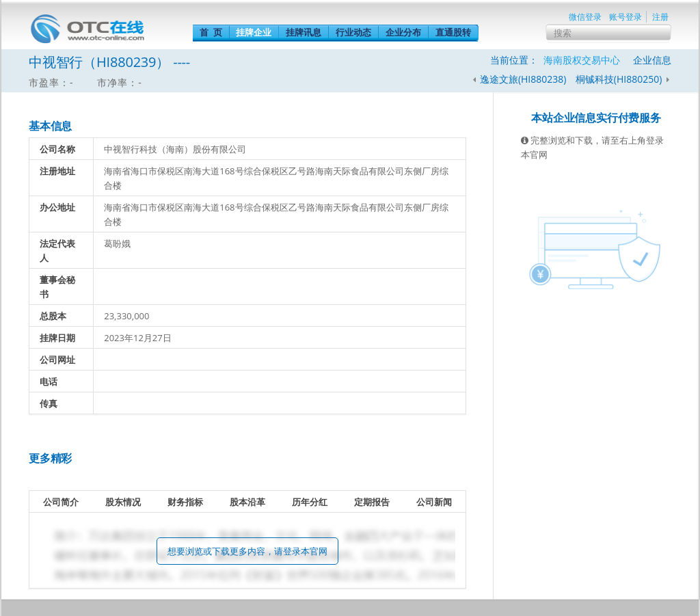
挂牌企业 (254, 32)
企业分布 (403, 32)
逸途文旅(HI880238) (523, 79)
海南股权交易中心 (582, 60)
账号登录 (625, 17)
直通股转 (453, 32)
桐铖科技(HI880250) (620, 79)
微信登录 (585, 17)
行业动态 (353, 32)
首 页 (211, 32)
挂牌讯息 (304, 32)
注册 (660, 17)
